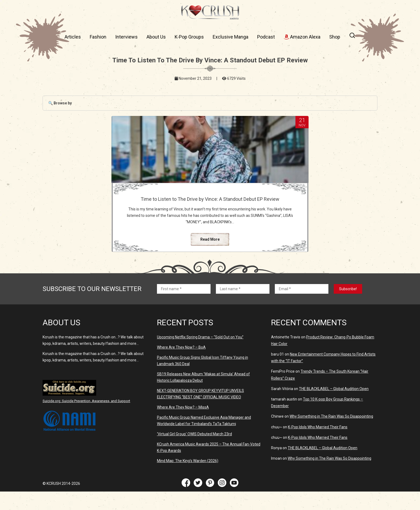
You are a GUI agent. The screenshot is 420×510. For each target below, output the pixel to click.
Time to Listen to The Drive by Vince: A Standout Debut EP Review (210, 202)
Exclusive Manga (230, 37)
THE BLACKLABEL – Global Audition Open (334, 407)
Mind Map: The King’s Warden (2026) (188, 479)
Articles (73, 37)
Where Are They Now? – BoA (181, 366)
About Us (156, 37)
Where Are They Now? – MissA (183, 426)
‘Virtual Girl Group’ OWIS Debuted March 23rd (194, 452)
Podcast (266, 37)
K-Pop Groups (189, 37)
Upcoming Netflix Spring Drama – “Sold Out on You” (200, 356)
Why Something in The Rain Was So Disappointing (331, 435)
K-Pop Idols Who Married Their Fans (318, 445)
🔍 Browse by (60, 103)
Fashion (98, 37)
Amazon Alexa (302, 37)
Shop (335, 37)
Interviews (126, 37)
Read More (210, 258)
